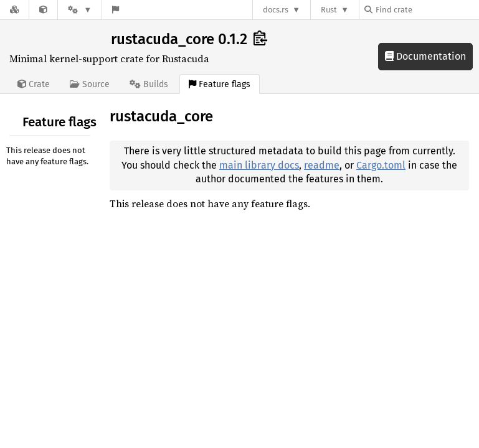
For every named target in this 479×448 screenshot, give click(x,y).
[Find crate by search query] (427, 10)
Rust (329, 10)
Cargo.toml (381, 165)
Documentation (425, 56)
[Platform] (80, 10)
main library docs (259, 165)
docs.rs (276, 10)
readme (322, 165)
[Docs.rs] (14, 10)
